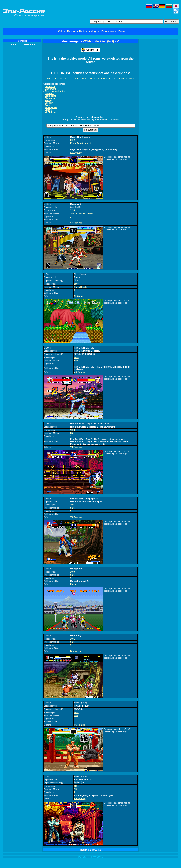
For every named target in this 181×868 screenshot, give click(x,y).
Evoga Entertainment (81, 143)
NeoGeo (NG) (104, 41)
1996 (72, 210)
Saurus (74, 213)
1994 (76, 786)
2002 (72, 140)
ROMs (87, 41)
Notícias (60, 31)
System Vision (86, 213)
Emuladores (109, 31)
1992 (76, 712)
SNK (76, 361)
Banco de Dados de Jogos (83, 31)
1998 (72, 430)
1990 (76, 284)
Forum (122, 31)
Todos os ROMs (126, 79)
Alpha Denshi (81, 287)
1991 (72, 639)
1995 (76, 357)
